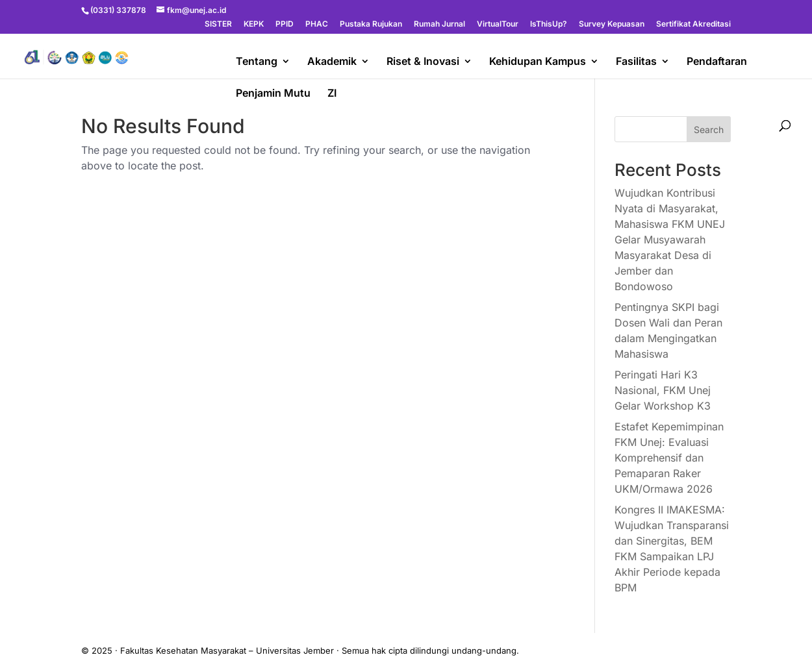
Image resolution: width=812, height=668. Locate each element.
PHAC (317, 24)
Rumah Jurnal (439, 24)
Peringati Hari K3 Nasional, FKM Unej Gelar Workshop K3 (663, 390)
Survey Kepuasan (612, 24)
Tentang (257, 62)
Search (709, 130)
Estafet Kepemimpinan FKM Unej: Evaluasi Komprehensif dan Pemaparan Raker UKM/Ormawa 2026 (669, 458)
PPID (285, 24)
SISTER (218, 24)
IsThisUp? (549, 24)
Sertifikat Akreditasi (693, 24)
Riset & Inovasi (423, 62)
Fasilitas (636, 62)
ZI (332, 94)
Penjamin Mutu (273, 94)
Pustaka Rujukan (371, 24)
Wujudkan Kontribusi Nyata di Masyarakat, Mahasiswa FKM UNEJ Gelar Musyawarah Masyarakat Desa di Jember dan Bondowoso (670, 240)
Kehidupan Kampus (538, 62)
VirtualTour (498, 24)
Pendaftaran (717, 62)
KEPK (254, 24)
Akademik (332, 62)
